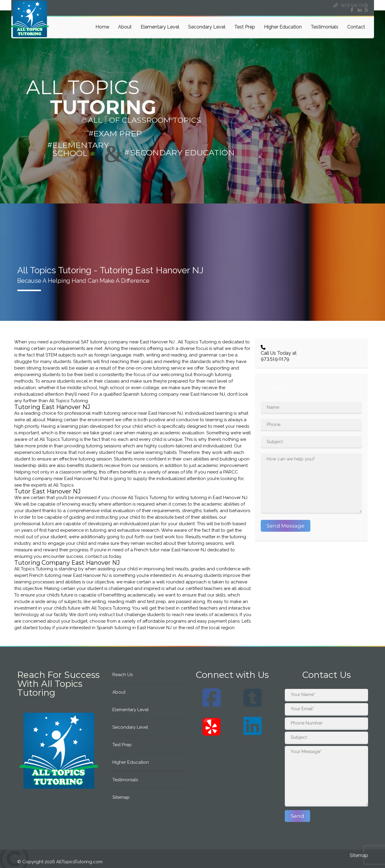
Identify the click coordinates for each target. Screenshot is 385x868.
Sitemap (121, 797)
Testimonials (324, 27)
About (125, 27)
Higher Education (283, 27)
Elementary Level (160, 27)
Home (102, 27)
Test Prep (245, 27)
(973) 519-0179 (350, 5)
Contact (356, 27)
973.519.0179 (275, 359)
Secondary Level (207, 27)
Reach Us (122, 675)
